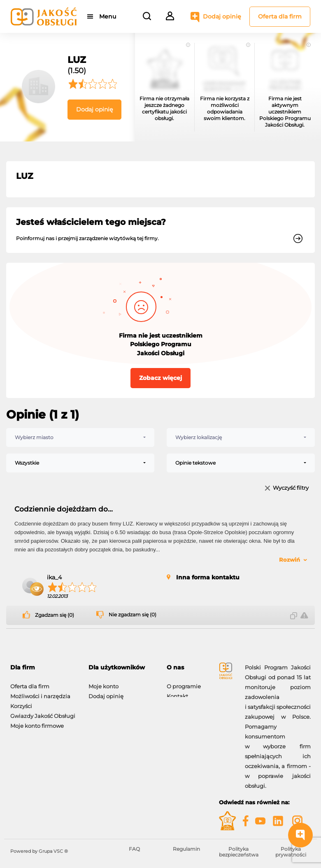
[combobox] (80, 437)
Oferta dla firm (280, 16)
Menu (108, 16)
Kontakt (177, 692)
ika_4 (54, 577)
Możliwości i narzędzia (40, 692)
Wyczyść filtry (291, 488)
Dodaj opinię (222, 16)
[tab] (43, 668)
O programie (184, 682)
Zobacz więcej (160, 378)
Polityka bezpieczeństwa (239, 852)
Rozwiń (290, 560)
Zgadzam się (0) (55, 615)
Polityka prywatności (291, 852)
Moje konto (104, 682)
